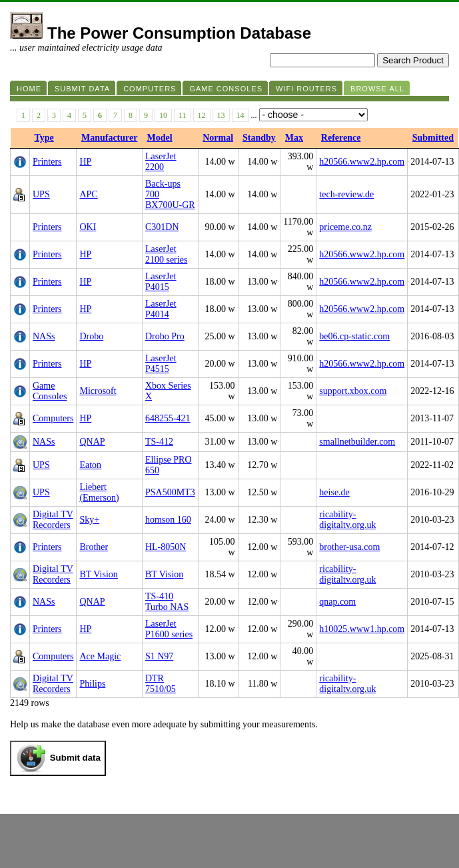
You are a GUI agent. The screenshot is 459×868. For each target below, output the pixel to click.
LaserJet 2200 (161, 162)
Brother (94, 547)
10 (163, 115)
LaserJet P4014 (161, 309)
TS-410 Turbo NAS (167, 602)
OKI (88, 227)
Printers (47, 162)
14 (240, 115)
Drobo (91, 336)
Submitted (433, 138)
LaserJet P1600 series (169, 629)
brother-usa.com (349, 547)
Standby (259, 138)
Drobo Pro (165, 336)
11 (183, 115)
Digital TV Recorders (53, 520)
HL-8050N (166, 547)
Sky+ (89, 520)
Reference (341, 138)
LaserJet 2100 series (166, 254)
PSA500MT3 (170, 492)
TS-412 (159, 442)
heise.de (334, 492)
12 (202, 115)
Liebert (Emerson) (99, 492)
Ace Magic (100, 656)
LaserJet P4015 (161, 282)
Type (44, 138)
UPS (41, 194)
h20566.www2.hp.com (362, 162)
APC (88, 194)
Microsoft (98, 391)
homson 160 (168, 520)
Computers (53, 418)
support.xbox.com (353, 391)
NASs (44, 336)
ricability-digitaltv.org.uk (347, 520)
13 (221, 115)
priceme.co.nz (345, 227)
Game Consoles (50, 391)
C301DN (162, 227)
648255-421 (168, 418)
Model (159, 138)
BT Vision (98, 574)
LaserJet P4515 (161, 364)
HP (85, 162)
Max (294, 138)
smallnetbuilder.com (357, 442)
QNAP (92, 442)
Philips (92, 684)
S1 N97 (159, 656)
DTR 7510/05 (161, 684)
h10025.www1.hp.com (362, 629)
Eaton (90, 465)
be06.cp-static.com (354, 336)
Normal (218, 138)
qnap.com (337, 602)
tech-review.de (346, 194)
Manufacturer (110, 138)
